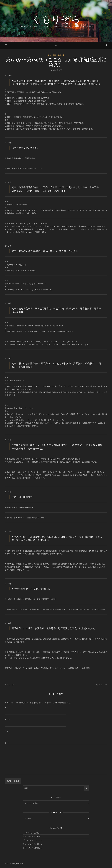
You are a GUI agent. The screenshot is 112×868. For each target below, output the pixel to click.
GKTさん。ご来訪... (31, 833)
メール (7, 719)
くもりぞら (56, 19)
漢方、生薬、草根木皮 (56, 55)
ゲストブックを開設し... (32, 848)
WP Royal (20, 864)
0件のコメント (101, 685)
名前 (7, 707)
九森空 (14, 684)
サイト (7, 731)
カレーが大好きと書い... (32, 844)
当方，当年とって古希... (32, 836)
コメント (8, 743)
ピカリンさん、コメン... (32, 840)
